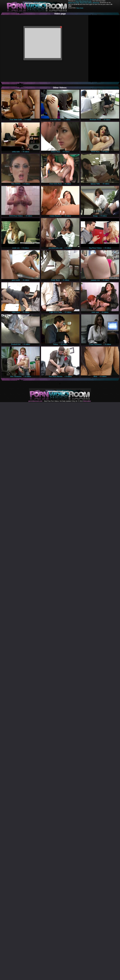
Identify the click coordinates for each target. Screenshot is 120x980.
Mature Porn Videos (86, 3)
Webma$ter (87, 401)
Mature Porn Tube (74, 3)
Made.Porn (96, 3)
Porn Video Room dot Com (83, 1)
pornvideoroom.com (35, 401)
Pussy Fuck (80, 8)
